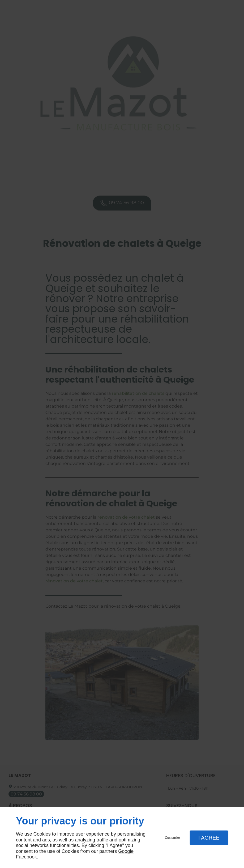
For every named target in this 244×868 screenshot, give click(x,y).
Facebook (26, 857)
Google (126, 851)
